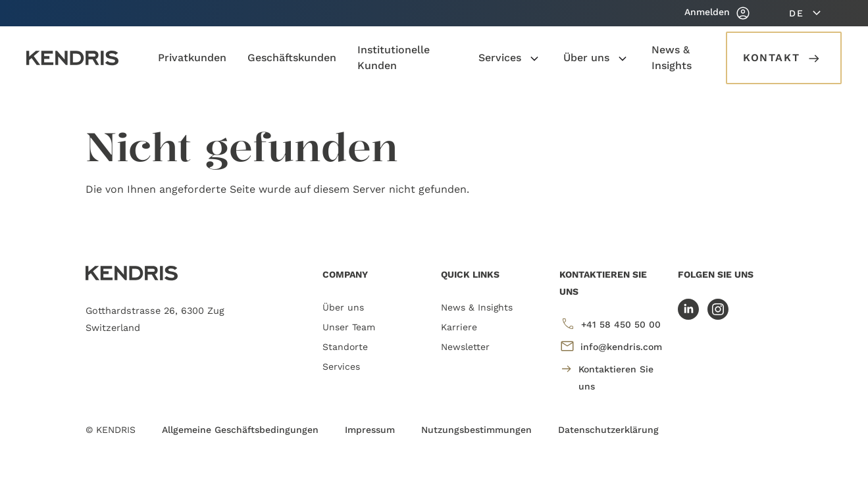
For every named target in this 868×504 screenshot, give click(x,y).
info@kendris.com (611, 346)
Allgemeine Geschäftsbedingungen (240, 430)
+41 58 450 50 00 (610, 324)
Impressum (370, 430)
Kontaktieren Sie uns (607, 376)
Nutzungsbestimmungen (476, 430)
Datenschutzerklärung (608, 430)
